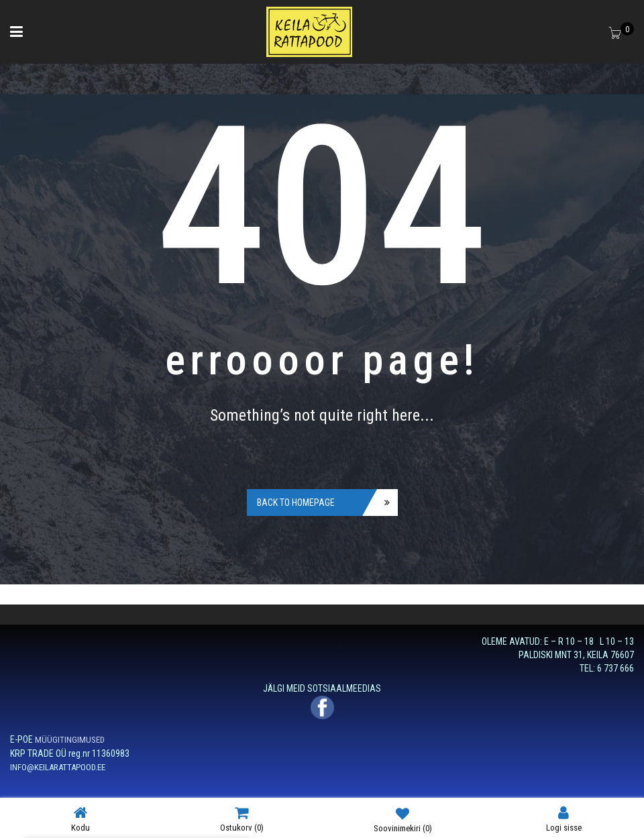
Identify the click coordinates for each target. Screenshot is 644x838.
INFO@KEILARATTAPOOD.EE (58, 767)
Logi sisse (564, 819)
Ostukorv (242, 819)
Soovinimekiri (403, 819)
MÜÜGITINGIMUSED (70, 740)
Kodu (80, 819)
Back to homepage (296, 503)
